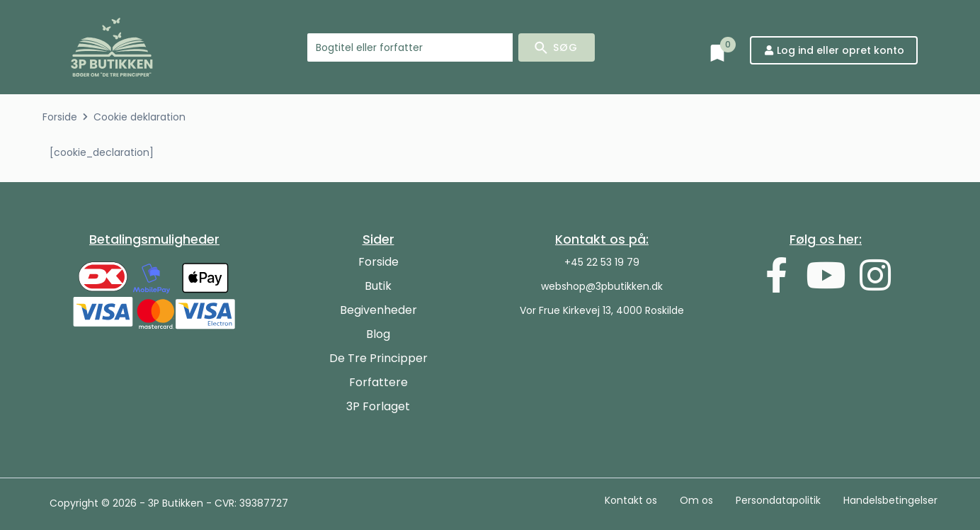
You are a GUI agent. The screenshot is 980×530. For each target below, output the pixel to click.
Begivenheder (378, 310)
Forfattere (378, 382)
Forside (60, 117)
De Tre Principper (378, 358)
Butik (378, 286)
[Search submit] (557, 47)
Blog (378, 334)
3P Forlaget (378, 406)
